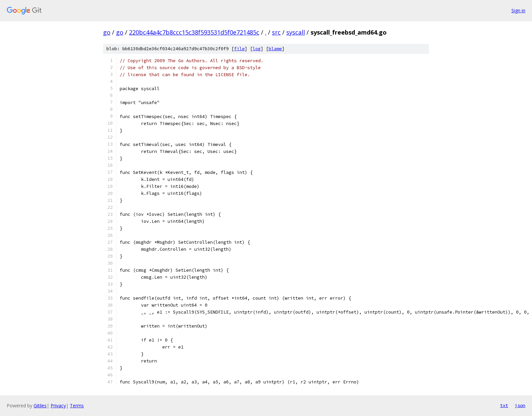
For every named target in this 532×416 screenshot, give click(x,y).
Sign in (518, 10)
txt (504, 405)
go (107, 32)
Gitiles (40, 406)
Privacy (58, 406)
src (276, 32)
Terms (77, 406)
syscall (296, 32)
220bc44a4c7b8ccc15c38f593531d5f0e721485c (194, 32)
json (520, 405)
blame (275, 49)
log (257, 49)
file (239, 49)
